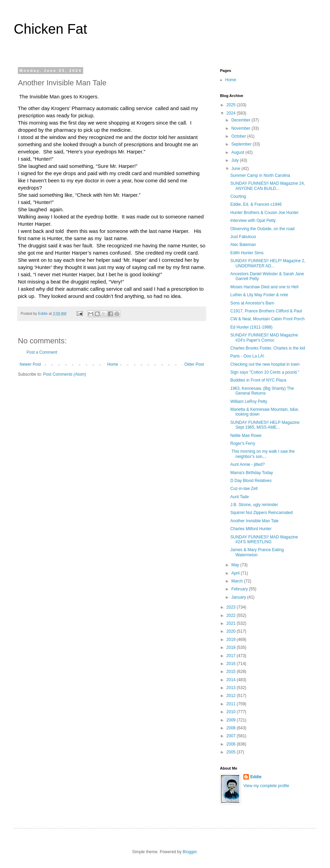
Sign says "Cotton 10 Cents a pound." (265, 372)
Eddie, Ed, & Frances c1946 (256, 204)
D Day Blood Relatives (251, 481)
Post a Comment (42, 352)
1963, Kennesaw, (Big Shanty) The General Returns (262, 391)
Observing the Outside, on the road (262, 229)
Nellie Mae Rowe (246, 436)
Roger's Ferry (243, 443)
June (236, 169)
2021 (232, 623)
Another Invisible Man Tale (255, 521)
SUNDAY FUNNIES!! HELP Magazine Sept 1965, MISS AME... (265, 425)
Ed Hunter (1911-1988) (251, 327)
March (238, 581)
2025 (232, 105)
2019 (232, 640)
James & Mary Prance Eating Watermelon (257, 552)
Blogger (190, 852)
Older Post (194, 364)
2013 (232, 688)
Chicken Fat (50, 29)
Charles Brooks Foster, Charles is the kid (268, 348)
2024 (232, 113)
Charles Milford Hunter (251, 529)
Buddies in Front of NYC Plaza (258, 380)
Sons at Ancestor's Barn (252, 303)
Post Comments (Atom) (64, 374)
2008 (232, 728)
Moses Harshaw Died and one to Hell (264, 287)
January (239, 597)
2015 (232, 672)
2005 (232, 752)
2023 (232, 607)
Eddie (256, 777)
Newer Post (30, 364)
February (240, 589)
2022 (232, 615)
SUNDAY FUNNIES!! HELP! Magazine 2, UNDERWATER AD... (268, 263)
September (242, 144)
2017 (232, 656)
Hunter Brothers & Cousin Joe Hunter (265, 213)
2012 (232, 696)
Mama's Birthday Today (252, 473)
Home (113, 364)
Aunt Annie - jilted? (247, 464)
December (241, 120)
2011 (232, 704)
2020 (232, 631)
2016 (232, 664)
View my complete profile (266, 786)
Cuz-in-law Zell (244, 489)
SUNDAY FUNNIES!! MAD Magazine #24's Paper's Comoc (264, 337)
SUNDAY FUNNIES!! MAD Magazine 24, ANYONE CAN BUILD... (268, 186)
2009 (232, 720)
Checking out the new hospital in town (265, 364)
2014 (232, 680)
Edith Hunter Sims (247, 253)
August (238, 152)
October (239, 136)
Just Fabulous (243, 237)
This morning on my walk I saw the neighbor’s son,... (262, 454)
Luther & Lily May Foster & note (259, 295)
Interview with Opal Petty (253, 221)
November (241, 128)
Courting (238, 196)
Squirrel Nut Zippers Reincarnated (261, 513)
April (236, 573)
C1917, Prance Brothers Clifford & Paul (266, 311)
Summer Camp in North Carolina (260, 175)
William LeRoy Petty (249, 401)
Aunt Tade (240, 497)
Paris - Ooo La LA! (247, 356)
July (236, 160)
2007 (232, 736)
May (236, 565)
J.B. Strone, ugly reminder (254, 505)
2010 (232, 712)
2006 (232, 744)
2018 (232, 647)
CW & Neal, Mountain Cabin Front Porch (267, 319)
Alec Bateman (243, 245)
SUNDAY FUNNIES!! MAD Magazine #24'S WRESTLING (264, 539)
